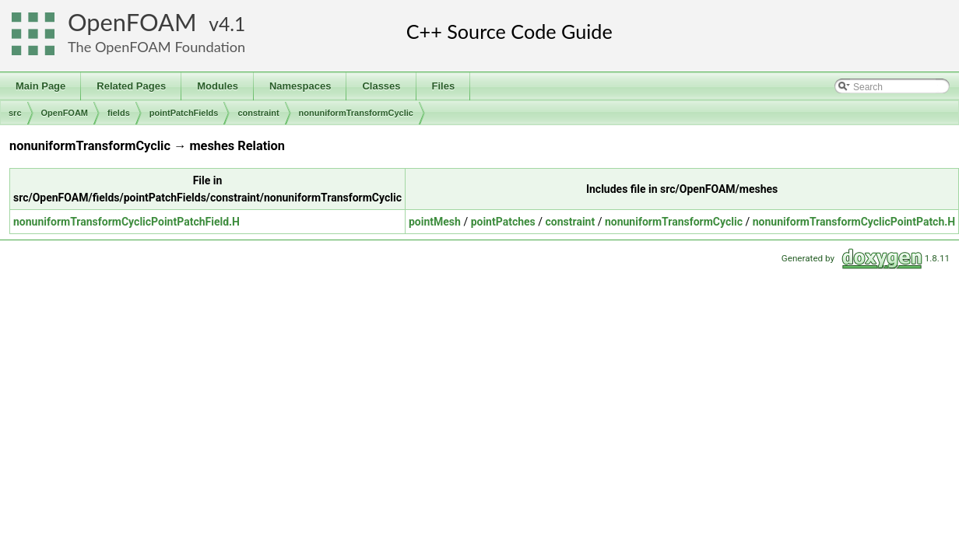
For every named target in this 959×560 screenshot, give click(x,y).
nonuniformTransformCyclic (356, 113)
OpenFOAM (132, 22)
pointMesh (435, 222)
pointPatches (503, 222)
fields (119, 113)
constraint (258, 113)
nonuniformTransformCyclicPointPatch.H (854, 222)
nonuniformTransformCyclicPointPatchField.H (126, 222)
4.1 (232, 24)
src (15, 113)
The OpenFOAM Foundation (156, 47)
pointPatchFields (184, 113)
